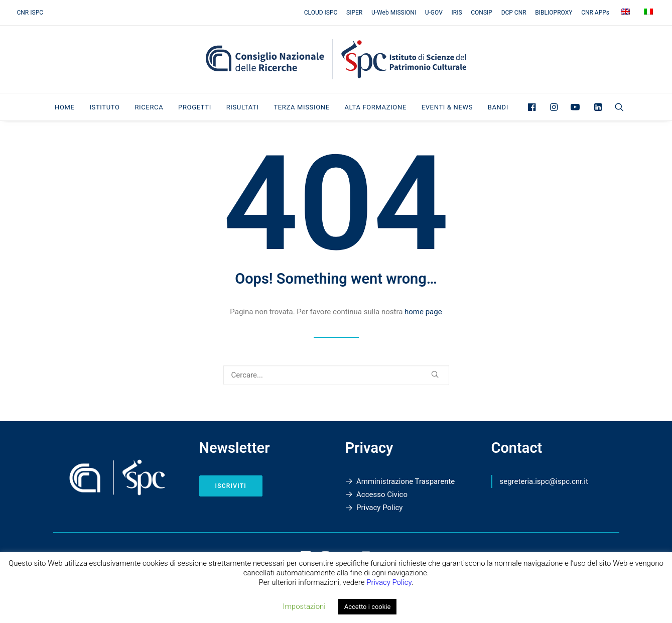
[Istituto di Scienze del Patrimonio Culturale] (336, 59)
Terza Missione (301, 107)
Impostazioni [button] (304, 606)
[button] (534, 107)
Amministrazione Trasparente (406, 481)
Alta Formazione (375, 107)
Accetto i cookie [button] (368, 607)
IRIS (457, 13)
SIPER (354, 13)
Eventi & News (447, 107)
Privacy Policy (379, 508)
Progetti (195, 107)
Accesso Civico (382, 494)
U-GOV (434, 13)
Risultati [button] (243, 107)
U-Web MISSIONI (394, 13)
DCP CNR (514, 13)
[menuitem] (323, 13)
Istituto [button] (104, 107)
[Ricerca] (336, 375)
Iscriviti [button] (231, 486)
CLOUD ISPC (321, 13)
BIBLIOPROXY (554, 13)
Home (65, 107)
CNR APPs (595, 13)
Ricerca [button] (149, 107)
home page (423, 312)
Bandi (498, 107)
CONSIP (482, 13)
